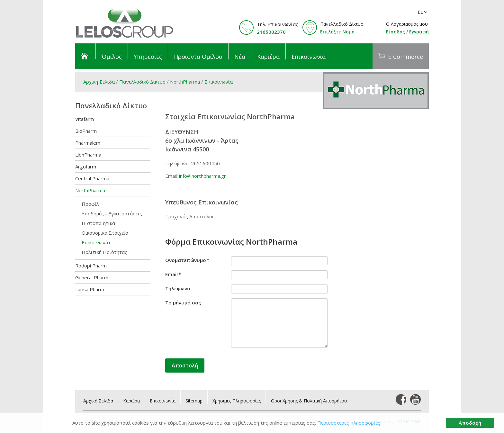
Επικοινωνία (219, 82)
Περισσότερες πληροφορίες (349, 423)
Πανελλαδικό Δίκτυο (142, 82)
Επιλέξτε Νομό (337, 32)
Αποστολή (185, 365)
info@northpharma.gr (203, 176)
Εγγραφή (419, 32)
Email (173, 274)
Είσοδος (396, 32)
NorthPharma (185, 82)
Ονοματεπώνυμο (187, 260)
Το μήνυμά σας (183, 302)
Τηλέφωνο (178, 288)
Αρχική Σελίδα (99, 82)
